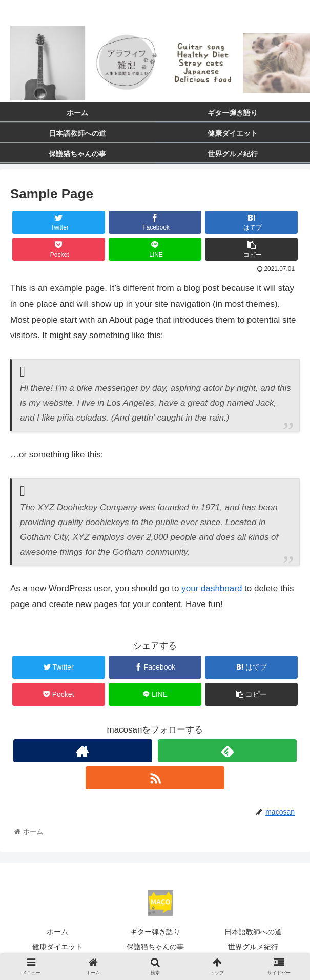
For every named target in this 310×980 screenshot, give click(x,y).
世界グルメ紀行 (253, 947)
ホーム (57, 932)
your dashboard (212, 588)
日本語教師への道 (253, 932)
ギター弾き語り (155, 932)
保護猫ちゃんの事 (155, 947)
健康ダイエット (57, 947)
